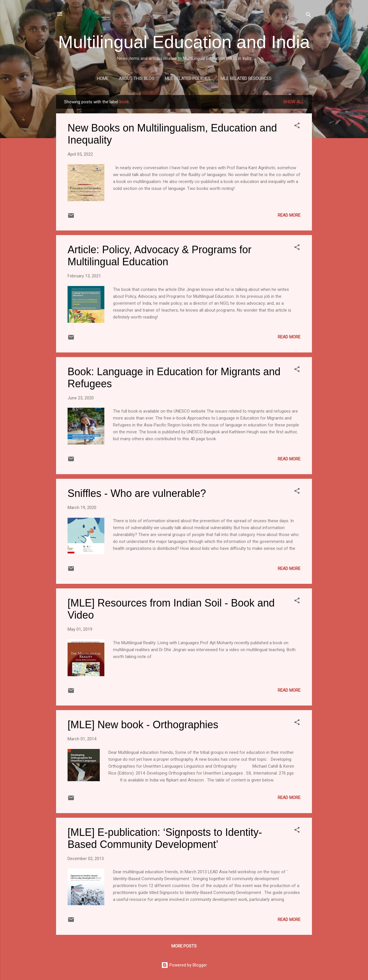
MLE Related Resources (246, 79)
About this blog (137, 79)
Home (103, 79)
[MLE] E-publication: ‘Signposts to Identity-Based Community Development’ (165, 838)
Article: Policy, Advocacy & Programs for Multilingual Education (160, 256)
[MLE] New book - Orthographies (143, 725)
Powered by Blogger (184, 965)
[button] (297, 126)
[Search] (308, 16)
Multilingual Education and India (184, 42)
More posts (184, 946)
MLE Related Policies (187, 79)
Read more (289, 215)
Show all (294, 102)
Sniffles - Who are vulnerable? (137, 493)
